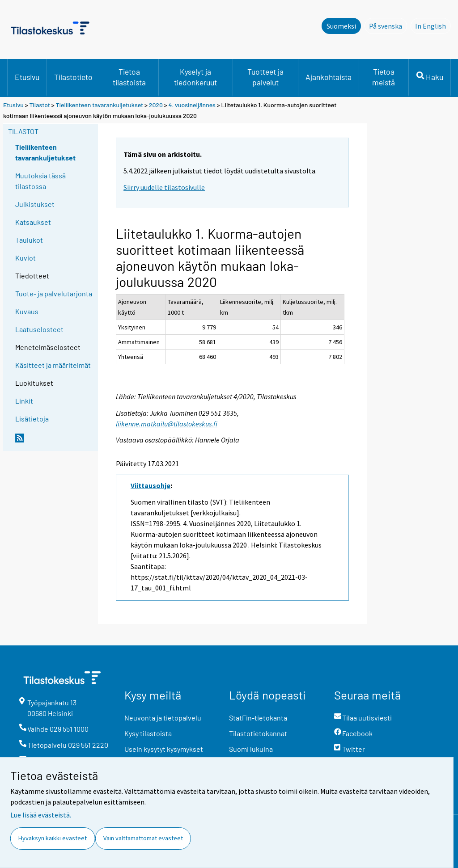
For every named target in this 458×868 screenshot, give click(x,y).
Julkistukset (35, 204)
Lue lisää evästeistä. (41, 815)
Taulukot (29, 240)
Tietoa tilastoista (129, 77)
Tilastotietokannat (258, 733)
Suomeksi (341, 26)
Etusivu (27, 77)
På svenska (388, 25)
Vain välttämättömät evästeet (143, 838)
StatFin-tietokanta (258, 718)
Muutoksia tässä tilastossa (40, 181)
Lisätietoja (32, 419)
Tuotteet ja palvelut (265, 77)
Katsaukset (33, 222)
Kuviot (25, 258)
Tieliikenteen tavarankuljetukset (100, 105)
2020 (156, 105)
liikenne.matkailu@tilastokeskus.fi (167, 424)
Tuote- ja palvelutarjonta (54, 293)
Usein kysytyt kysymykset (164, 749)
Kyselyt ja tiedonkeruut (195, 77)
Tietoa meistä (384, 77)
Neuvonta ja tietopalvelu (163, 718)
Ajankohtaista (329, 77)
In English (433, 25)
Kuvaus (27, 311)
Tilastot (40, 105)
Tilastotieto (73, 77)
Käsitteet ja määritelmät (53, 365)
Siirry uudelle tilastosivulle (164, 187)
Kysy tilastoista (148, 733)
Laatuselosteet (39, 329)
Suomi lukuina (251, 749)
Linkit (24, 401)
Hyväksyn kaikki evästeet (53, 838)
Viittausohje (151, 485)
